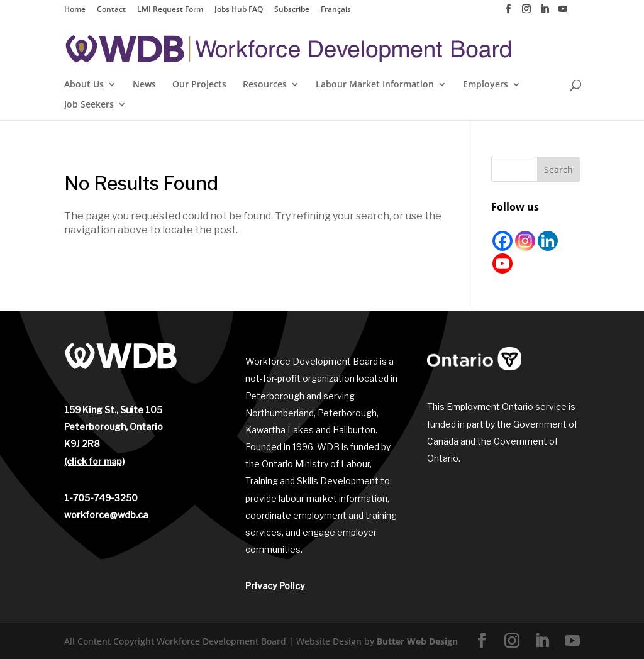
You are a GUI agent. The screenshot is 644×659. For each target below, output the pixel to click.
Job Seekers (89, 105)
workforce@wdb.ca (106, 515)
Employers (486, 85)
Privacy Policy (275, 586)
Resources (265, 85)
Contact (111, 10)
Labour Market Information (375, 85)
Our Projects (199, 85)
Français (336, 10)
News (144, 85)
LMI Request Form (170, 10)
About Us (84, 85)
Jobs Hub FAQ (239, 10)
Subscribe (292, 10)
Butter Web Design (417, 641)
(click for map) (94, 461)
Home (75, 10)
